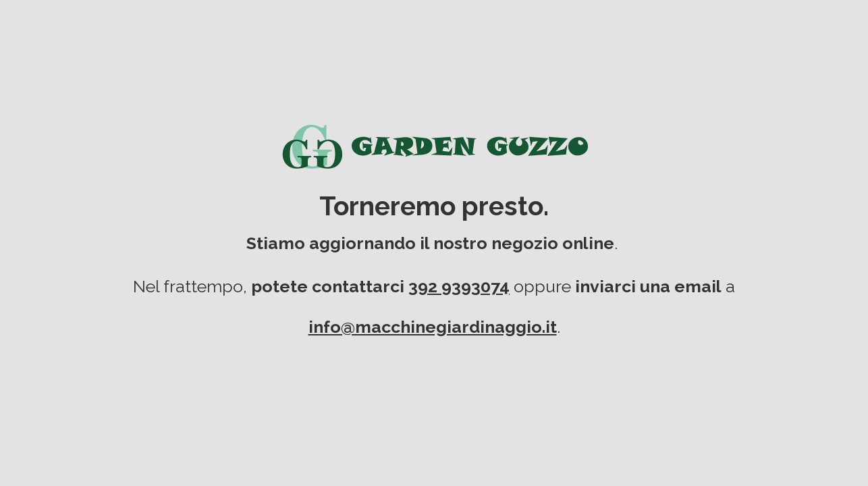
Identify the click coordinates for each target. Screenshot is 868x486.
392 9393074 (459, 286)
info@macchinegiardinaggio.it (433, 327)
